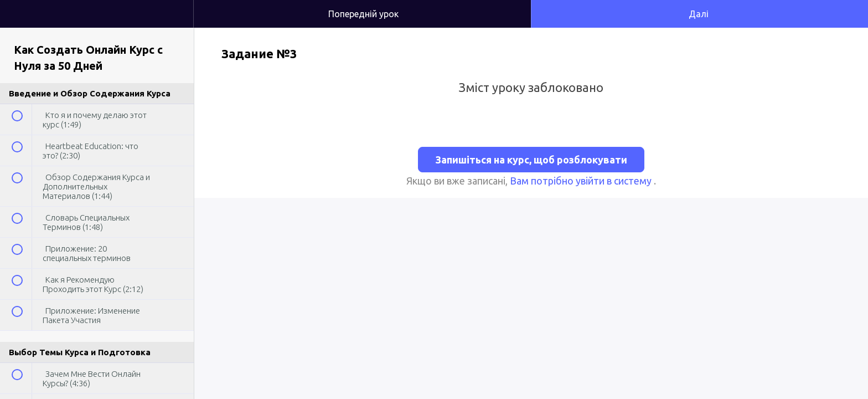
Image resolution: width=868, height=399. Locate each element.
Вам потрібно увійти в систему (582, 181)
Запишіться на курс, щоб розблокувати (531, 160)
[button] (174, 6)
